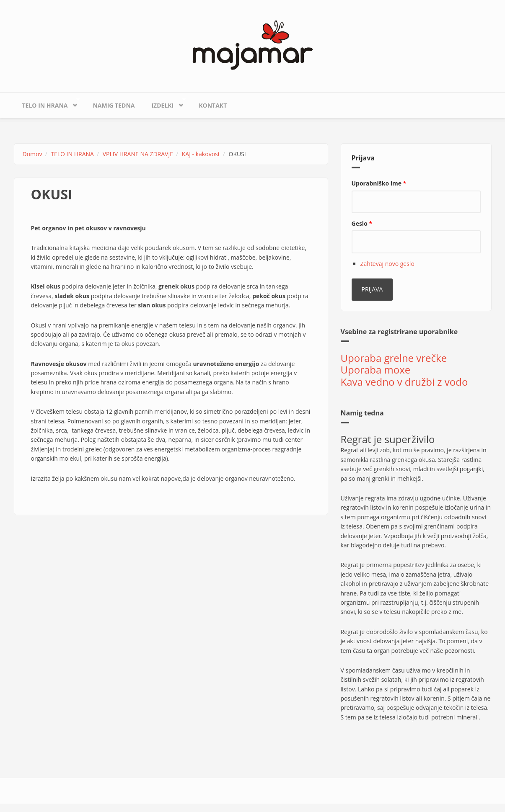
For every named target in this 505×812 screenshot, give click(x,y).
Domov (32, 154)
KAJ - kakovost (201, 154)
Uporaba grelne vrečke (394, 358)
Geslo (362, 223)
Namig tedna (114, 105)
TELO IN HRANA (47, 103)
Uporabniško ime (379, 183)
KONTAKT (213, 105)
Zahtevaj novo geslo (387, 264)
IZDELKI (164, 103)
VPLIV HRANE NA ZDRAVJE (138, 154)
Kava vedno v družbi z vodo (404, 382)
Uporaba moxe (376, 370)
